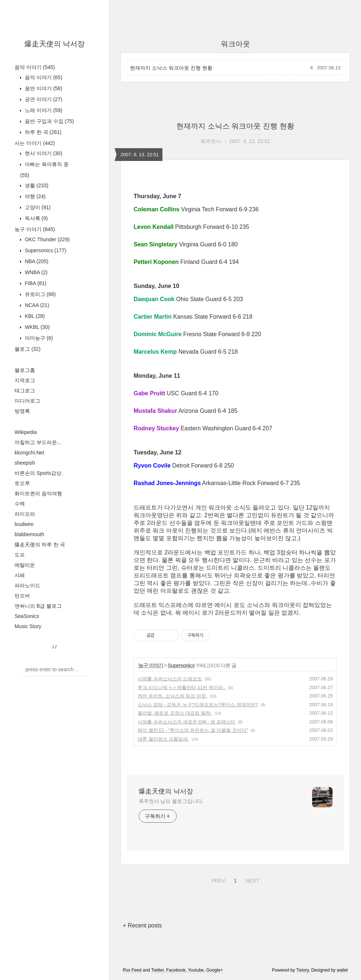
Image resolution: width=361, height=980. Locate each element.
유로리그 (40, 294)
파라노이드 (27, 585)
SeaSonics (27, 616)
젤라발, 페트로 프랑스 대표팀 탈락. (175, 713)
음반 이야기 (43, 88)
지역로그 (25, 380)
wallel (342, 970)
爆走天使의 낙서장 (55, 44)
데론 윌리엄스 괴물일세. (163, 739)
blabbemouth (29, 534)
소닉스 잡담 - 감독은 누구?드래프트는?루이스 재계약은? (198, 705)
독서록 (36, 218)
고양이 (37, 207)
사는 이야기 (35, 143)
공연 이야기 (43, 99)
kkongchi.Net (29, 453)
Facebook (176, 970)
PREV (217, 880)
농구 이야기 (35, 229)
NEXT (251, 880)
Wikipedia (26, 432)
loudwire (24, 524)
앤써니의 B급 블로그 (38, 606)
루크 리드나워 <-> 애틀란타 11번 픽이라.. (182, 687)
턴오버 (22, 596)
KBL (34, 316)
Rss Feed (132, 970)
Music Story (28, 626)
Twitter (158, 970)
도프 (20, 555)
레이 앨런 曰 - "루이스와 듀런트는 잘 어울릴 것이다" (193, 730)
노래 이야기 (43, 110)
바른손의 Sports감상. (39, 473)
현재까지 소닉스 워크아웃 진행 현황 (171, 68)
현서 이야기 (43, 153)
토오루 (22, 483)
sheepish (25, 463)
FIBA (35, 283)
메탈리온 (25, 565)
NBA (36, 261)
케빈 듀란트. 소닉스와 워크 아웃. (172, 696)
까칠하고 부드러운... (38, 442)
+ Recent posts (142, 925)
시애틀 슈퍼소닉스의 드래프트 (170, 679)
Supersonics (45, 250)
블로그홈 (25, 370)
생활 (36, 185)
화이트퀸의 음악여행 (38, 493)
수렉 (20, 504)
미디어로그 (27, 401)
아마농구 (38, 338)
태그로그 (25, 391)
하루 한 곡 (42, 132)
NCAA (36, 305)
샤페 (20, 575)
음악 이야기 (35, 67)
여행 (34, 196)
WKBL (37, 327)
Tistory (302, 970)
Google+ (215, 970)
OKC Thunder (47, 239)
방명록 (22, 411)
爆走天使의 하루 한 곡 (40, 545)
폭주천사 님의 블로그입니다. (171, 801)
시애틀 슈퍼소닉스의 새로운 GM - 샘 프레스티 (187, 722)
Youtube (196, 970)
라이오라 (25, 514)
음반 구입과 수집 (49, 121)
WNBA (35, 272)
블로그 (28, 349)
